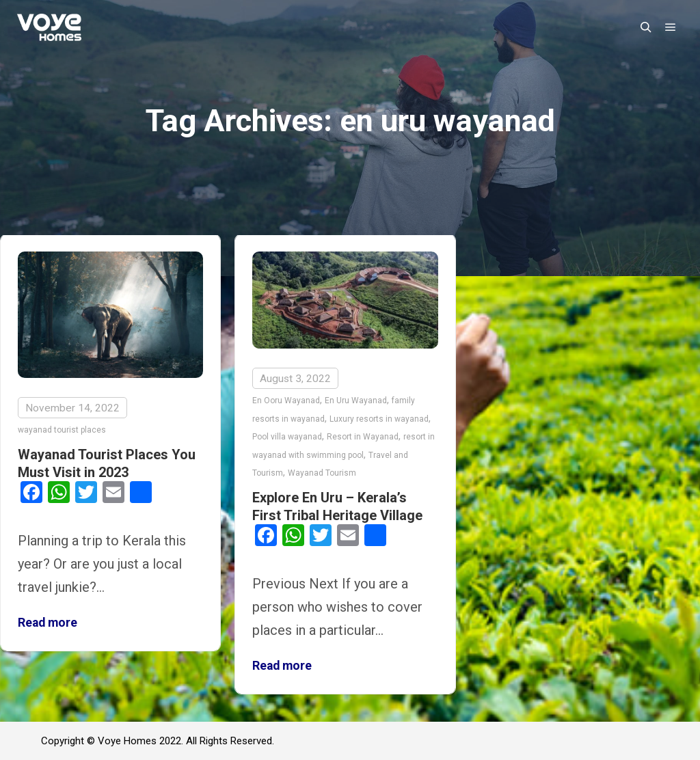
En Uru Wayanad (356, 401)
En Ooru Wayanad (286, 401)
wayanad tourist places (62, 430)
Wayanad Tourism (322, 473)
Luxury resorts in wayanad (379, 419)
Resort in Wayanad (363, 437)
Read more (48, 623)
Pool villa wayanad (287, 437)
